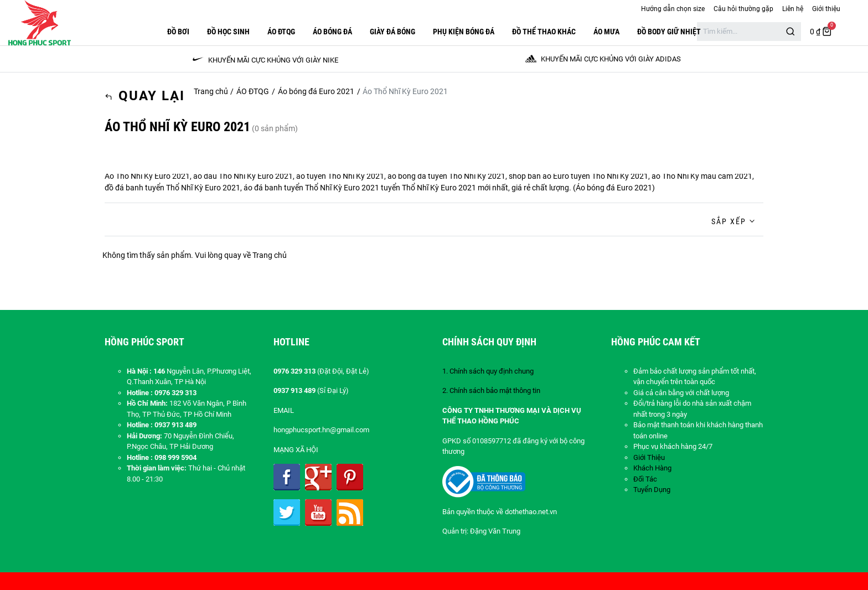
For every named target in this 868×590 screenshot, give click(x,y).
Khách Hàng (652, 468)
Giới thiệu (826, 9)
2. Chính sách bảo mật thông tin (491, 390)
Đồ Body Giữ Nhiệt (669, 32)
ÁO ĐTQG (281, 32)
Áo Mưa (606, 32)
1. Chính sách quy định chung (488, 371)
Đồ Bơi (178, 32)
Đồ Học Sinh (228, 32)
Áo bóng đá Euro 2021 (316, 91)
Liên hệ (793, 9)
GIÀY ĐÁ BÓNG (392, 32)
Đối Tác (645, 479)
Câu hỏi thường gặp (743, 9)
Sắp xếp (729, 221)
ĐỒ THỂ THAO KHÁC (544, 32)
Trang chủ (211, 91)
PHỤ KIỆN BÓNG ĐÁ (464, 32)
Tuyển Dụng (652, 490)
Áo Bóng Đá (332, 32)
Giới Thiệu (649, 457)
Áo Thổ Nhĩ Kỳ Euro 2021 (147, 176)
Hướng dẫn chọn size (673, 9)
